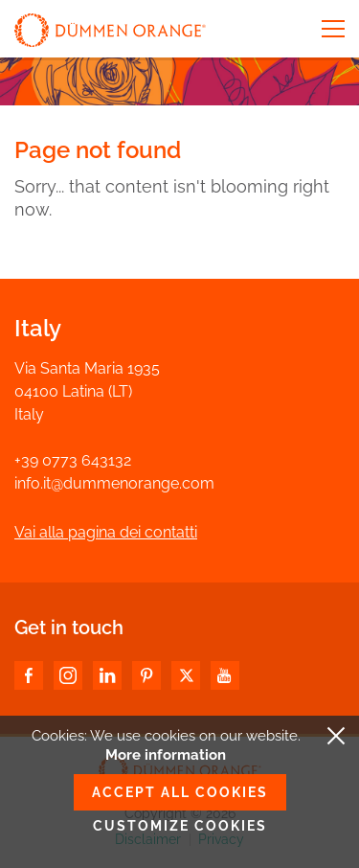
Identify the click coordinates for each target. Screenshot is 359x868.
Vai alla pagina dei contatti (106, 532)
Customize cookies (180, 826)
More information (166, 755)
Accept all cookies (180, 792)
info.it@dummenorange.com (114, 483)
